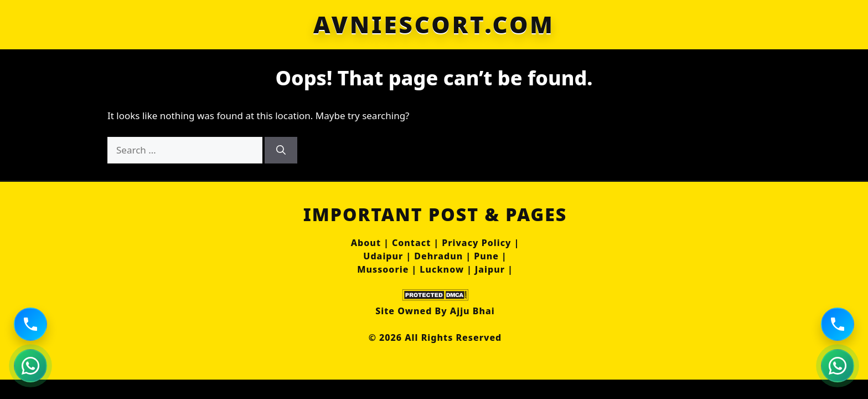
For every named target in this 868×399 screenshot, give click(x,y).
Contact (411, 243)
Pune (486, 256)
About (366, 243)
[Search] (281, 150)
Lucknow (442, 269)
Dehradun (438, 256)
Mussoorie (383, 269)
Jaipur (490, 269)
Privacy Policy (476, 243)
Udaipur (383, 256)
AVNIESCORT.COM (434, 24)
